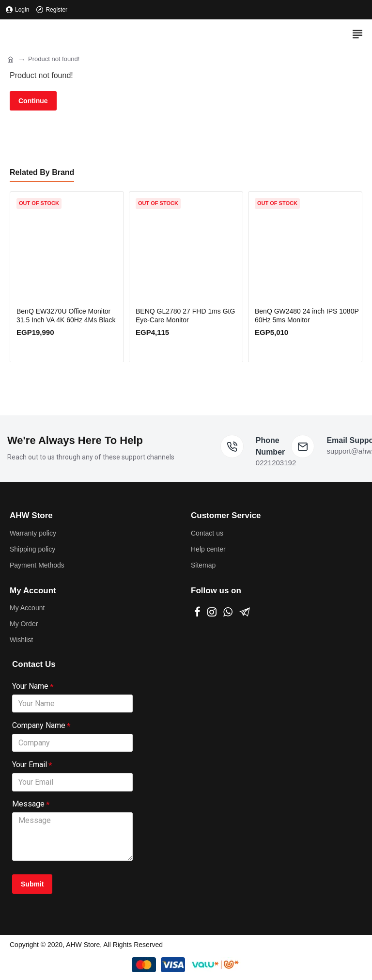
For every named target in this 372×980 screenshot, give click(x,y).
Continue (33, 101)
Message (28, 804)
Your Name (30, 685)
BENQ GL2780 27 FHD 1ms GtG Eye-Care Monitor (185, 314)
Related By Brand (42, 171)
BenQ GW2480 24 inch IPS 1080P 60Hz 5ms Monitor (307, 314)
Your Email (30, 764)
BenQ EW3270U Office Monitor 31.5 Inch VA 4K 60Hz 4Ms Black (66, 314)
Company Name (39, 724)
